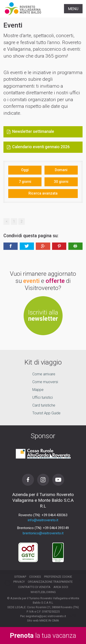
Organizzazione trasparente (50, 582)
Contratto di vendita (34, 587)
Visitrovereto (23, 9)
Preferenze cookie (58, 577)
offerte (55, 281)
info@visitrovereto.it (43, 520)
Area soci (61, 587)
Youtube (58, 480)
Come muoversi (45, 382)
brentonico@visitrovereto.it (43, 533)
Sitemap (20, 577)
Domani (61, 170)
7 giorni (25, 182)
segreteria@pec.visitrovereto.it (46, 616)
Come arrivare (44, 374)
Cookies (35, 577)
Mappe (38, 390)
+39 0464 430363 (54, 515)
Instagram (43, 480)
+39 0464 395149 (56, 528)
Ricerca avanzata (43, 193)
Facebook (28, 480)
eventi (31, 281)
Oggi (25, 170)
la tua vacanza (43, 636)
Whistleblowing (43, 592)
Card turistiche (44, 405)
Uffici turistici (43, 397)
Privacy (19, 582)
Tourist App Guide (46, 413)
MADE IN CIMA (49, 620)
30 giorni (61, 182)
